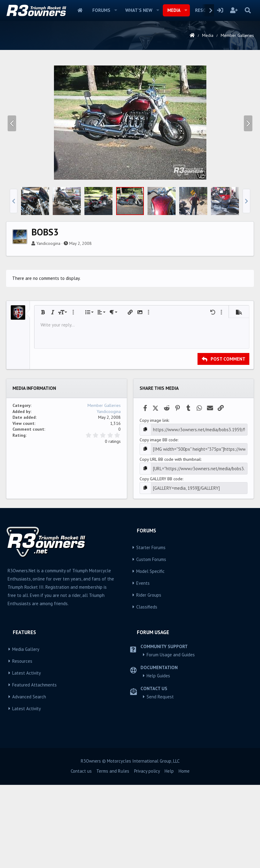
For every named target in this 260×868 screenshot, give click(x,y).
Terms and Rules (113, 854)
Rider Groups (149, 678)
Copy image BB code (159, 524)
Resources (22, 744)
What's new (139, 10)
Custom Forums (151, 642)
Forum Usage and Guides (171, 738)
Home (80, 10)
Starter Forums (151, 631)
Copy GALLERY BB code (161, 563)
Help (169, 854)
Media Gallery (26, 732)
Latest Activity (27, 756)
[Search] (248, 10)
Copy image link (154, 506)
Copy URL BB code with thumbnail (170, 544)
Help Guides (158, 759)
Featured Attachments (34, 768)
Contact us (81, 854)
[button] (116, 10)
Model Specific (150, 654)
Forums (101, 10)
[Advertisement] (130, 105)
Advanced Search (29, 780)
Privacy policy (147, 854)
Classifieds (147, 690)
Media (174, 10)
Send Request (160, 780)
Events (143, 666)
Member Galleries (104, 491)
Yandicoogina (48, 329)
